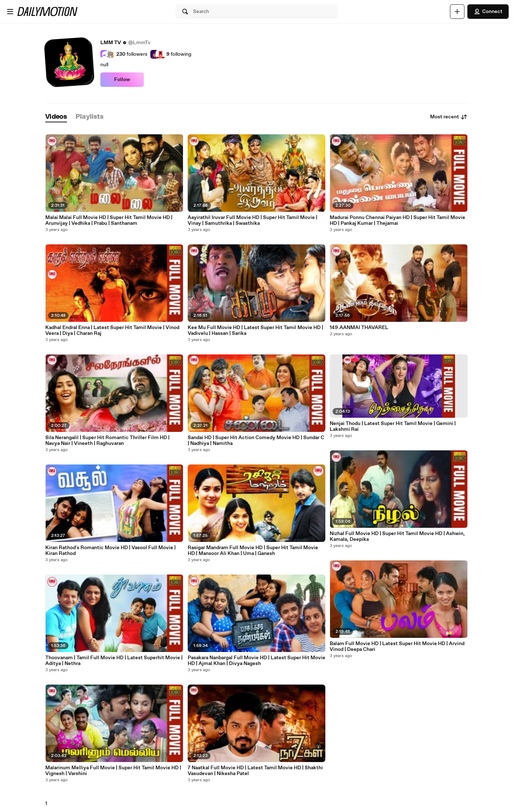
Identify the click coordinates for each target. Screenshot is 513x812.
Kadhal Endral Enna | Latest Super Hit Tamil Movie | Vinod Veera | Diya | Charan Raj (112, 331)
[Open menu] (10, 12)
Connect (488, 12)
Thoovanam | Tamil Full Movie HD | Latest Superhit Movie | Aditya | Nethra (114, 661)
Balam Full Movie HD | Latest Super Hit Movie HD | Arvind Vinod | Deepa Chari (397, 647)
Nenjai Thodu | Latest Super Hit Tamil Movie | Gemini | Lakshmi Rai (393, 426)
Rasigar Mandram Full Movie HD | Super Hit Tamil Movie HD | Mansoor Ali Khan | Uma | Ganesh (253, 551)
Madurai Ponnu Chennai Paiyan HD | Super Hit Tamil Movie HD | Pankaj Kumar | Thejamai (397, 220)
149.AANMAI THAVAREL (359, 328)
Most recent (449, 117)
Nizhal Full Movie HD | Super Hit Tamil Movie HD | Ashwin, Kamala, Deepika (397, 537)
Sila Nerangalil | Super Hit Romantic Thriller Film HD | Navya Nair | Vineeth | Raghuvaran (107, 441)
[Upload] (457, 12)
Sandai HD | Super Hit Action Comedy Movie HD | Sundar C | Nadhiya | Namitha (256, 441)
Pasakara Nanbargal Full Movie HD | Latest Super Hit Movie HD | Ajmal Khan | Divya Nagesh (256, 661)
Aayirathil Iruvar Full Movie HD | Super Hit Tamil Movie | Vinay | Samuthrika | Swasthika (253, 220)
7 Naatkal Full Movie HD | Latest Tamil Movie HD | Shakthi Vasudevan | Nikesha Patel (255, 771)
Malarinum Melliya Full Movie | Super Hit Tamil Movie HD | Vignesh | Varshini (113, 771)
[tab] (56, 117)
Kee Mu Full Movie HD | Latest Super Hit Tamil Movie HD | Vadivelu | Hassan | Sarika (255, 331)
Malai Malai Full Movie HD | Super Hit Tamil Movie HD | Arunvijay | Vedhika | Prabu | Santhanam (109, 220)
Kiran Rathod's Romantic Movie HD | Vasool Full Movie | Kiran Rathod (110, 551)
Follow (122, 80)
